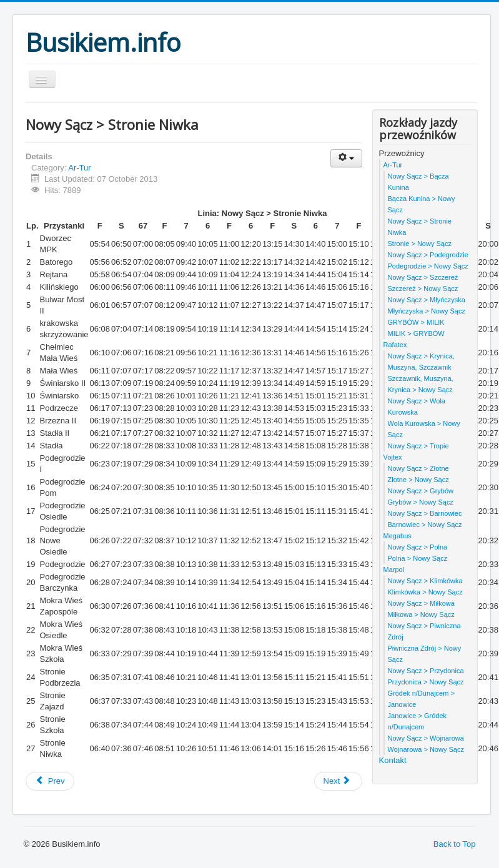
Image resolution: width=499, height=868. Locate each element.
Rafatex (395, 345)
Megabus (398, 536)
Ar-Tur (79, 168)
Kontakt (393, 760)
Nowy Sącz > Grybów (421, 491)
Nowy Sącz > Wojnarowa (426, 738)
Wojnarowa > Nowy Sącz (426, 749)
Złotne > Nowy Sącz (418, 480)
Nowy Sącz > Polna (418, 547)
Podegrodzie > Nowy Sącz (428, 266)
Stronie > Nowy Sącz (420, 244)
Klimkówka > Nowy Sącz (425, 592)
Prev (50, 781)
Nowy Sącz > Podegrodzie (428, 255)
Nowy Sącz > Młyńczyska (427, 300)
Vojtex (393, 457)
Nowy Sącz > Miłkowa (421, 603)
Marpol (394, 570)
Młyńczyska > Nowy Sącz (427, 311)
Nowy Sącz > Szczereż (423, 277)
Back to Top (455, 844)
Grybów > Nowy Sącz (421, 502)
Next (337, 781)
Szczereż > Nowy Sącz (423, 289)
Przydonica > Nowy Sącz (426, 682)
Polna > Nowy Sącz (418, 558)
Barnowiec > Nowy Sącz (425, 525)
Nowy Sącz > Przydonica (426, 671)
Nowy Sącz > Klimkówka (425, 581)
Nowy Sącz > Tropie (418, 446)
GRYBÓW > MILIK (416, 322)
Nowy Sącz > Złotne (418, 468)
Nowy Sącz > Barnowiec (425, 513)
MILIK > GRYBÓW (416, 333)
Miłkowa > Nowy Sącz (421, 614)
